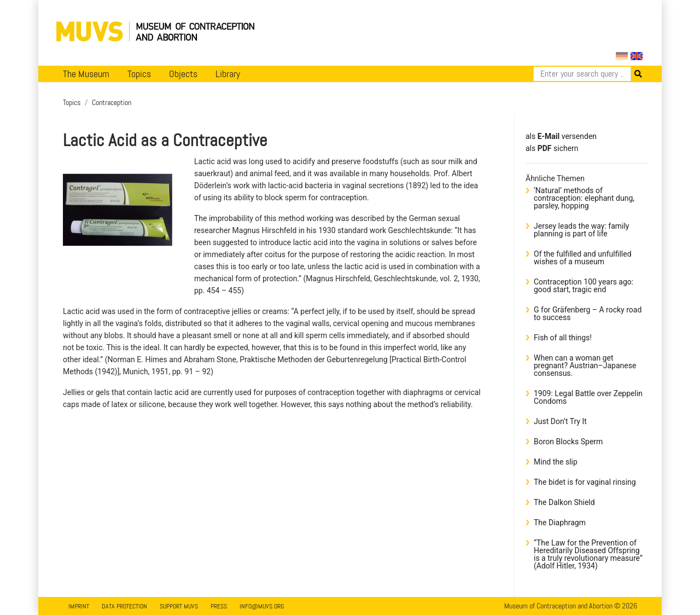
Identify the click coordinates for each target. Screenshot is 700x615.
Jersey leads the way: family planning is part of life (582, 230)
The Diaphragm (560, 523)
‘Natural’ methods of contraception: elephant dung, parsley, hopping (584, 198)
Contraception (112, 102)
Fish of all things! (563, 338)
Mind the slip (556, 462)
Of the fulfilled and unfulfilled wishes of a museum (583, 258)
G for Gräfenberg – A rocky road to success (588, 314)
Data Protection (124, 606)
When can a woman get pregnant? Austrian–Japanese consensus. (585, 365)
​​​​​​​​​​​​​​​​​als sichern (552, 148)
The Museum (86, 74)
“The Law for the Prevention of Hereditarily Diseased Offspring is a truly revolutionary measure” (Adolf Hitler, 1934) (588, 554)
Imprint (79, 606)
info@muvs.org (262, 606)
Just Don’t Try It (560, 421)
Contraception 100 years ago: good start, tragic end (584, 286)
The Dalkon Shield (564, 502)
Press (219, 606)
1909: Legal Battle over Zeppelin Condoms (588, 397)
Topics (139, 74)
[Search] (582, 74)
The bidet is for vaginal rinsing (585, 482)
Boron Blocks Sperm (568, 442)
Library (228, 74)
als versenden (561, 136)
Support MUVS (179, 606)
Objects (183, 74)
